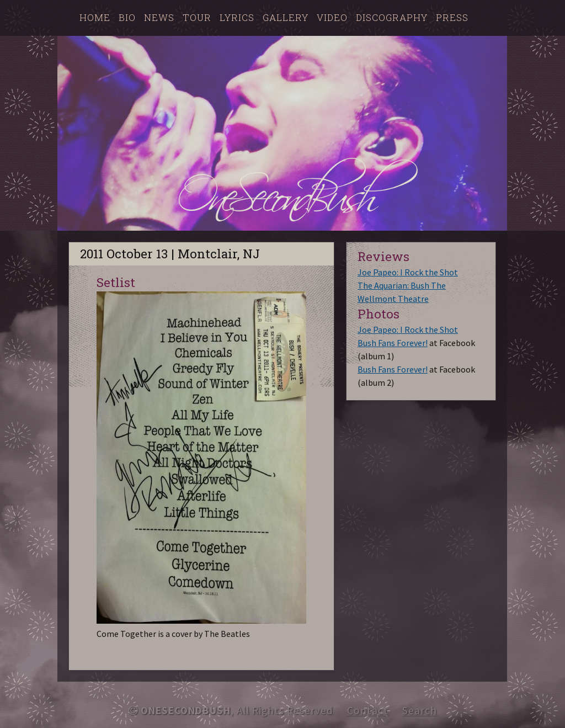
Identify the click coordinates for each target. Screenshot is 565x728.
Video (332, 17)
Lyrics (237, 17)
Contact (368, 710)
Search (420, 710)
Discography (392, 17)
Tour (197, 17)
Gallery (286, 17)
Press (452, 17)
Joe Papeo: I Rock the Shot (408, 272)
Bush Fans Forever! (393, 343)
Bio (127, 17)
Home (95, 17)
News (159, 17)
